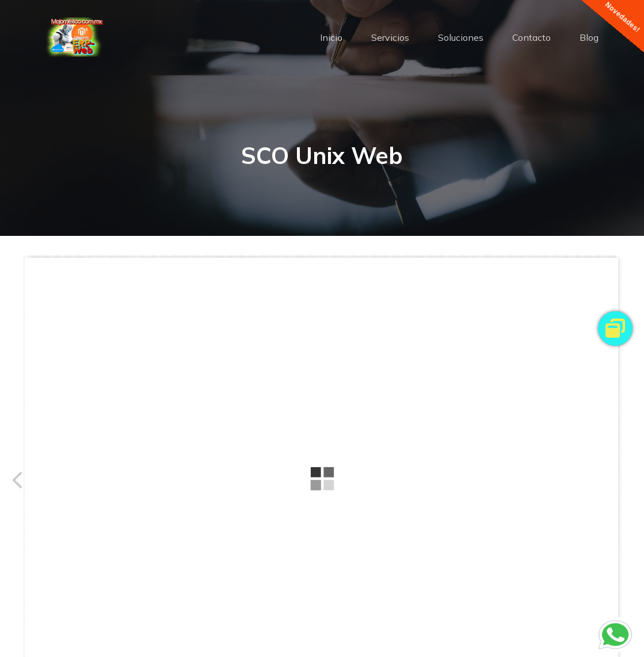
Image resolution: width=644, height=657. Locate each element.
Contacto (531, 37)
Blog (589, 37)
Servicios (390, 37)
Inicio (331, 37)
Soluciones (461, 37)
